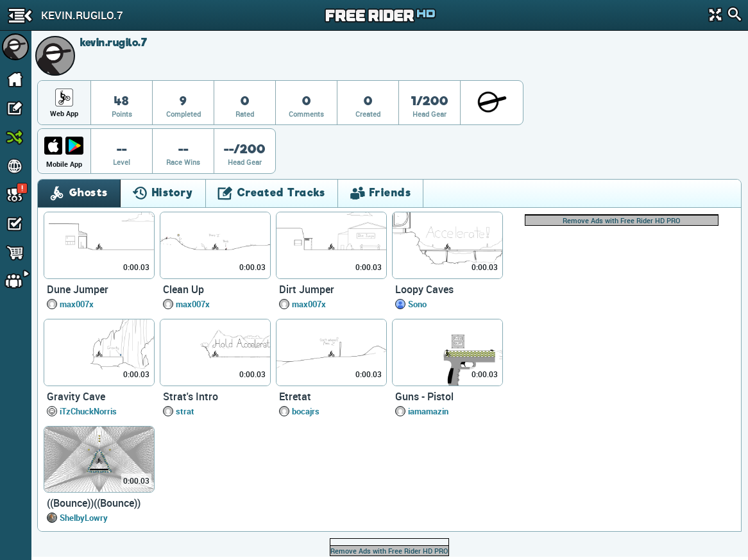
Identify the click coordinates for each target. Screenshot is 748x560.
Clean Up (183, 289)
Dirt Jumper (307, 289)
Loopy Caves (424, 289)
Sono (417, 304)
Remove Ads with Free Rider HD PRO (622, 220)
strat (185, 411)
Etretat (295, 396)
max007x (77, 304)
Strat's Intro (191, 396)
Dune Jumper (78, 289)
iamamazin (428, 411)
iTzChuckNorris (88, 411)
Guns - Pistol (424, 396)
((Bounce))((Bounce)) (94, 503)
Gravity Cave (76, 396)
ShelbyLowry (84, 518)
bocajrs (306, 411)
